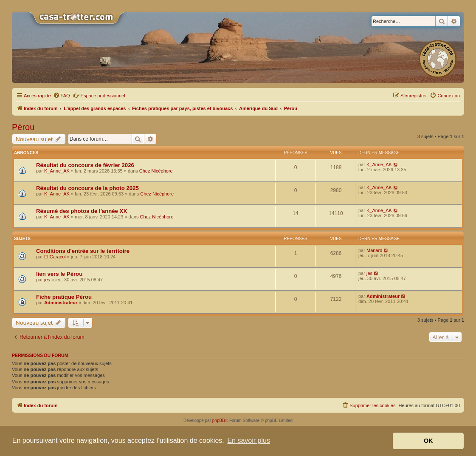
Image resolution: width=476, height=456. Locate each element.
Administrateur (61, 303)
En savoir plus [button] (249, 440)
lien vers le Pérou (59, 274)
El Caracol (55, 257)
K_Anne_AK (57, 171)
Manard (374, 250)
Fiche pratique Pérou (64, 297)
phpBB (219, 421)
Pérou (23, 127)
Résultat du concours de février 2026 (85, 165)
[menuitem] (62, 96)
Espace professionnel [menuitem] (99, 95)
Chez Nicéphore (156, 171)
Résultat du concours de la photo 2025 (87, 188)
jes (47, 280)
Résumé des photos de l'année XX (82, 211)
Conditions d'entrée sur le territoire (83, 251)
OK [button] (428, 441)
